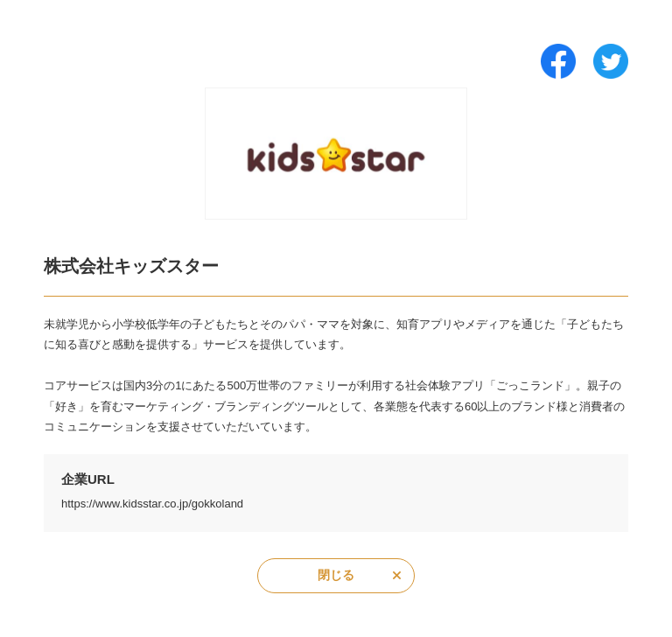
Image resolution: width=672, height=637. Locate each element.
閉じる (336, 575)
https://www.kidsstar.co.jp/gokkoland (152, 504)
